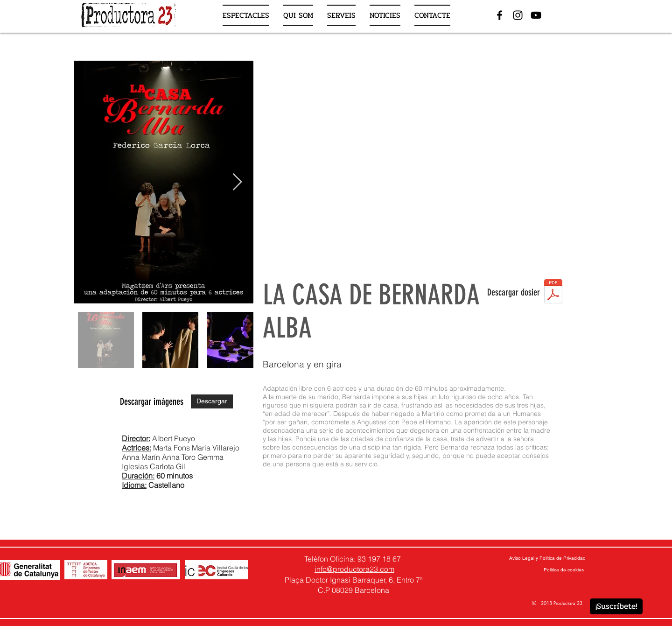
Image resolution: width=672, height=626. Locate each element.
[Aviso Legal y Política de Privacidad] (547, 558)
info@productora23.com (354, 569)
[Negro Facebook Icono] (500, 15)
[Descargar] (212, 401)
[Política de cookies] (564, 570)
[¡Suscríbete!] (616, 606)
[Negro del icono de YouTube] (536, 15)
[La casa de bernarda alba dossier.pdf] (553, 292)
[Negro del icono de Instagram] (518, 15)
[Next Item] (237, 182)
